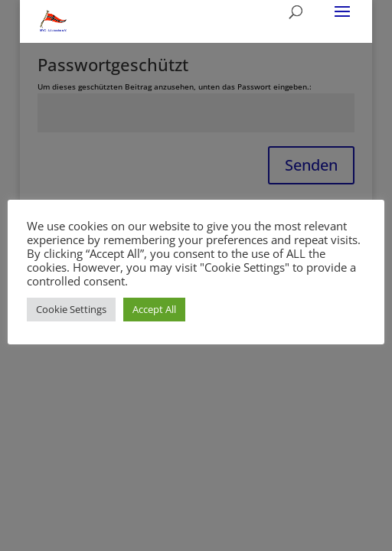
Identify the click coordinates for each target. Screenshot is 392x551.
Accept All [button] (154, 309)
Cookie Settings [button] (71, 309)
